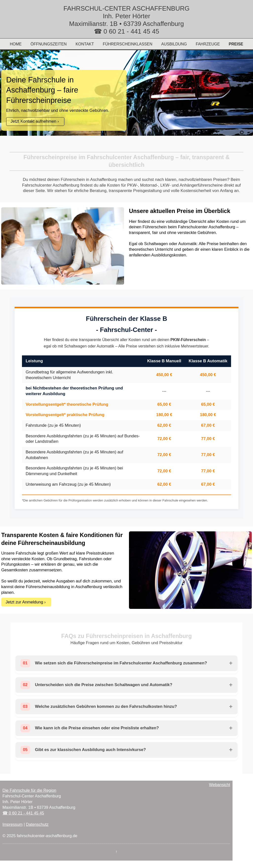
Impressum (13, 824)
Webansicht (219, 785)
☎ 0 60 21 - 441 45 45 (23, 813)
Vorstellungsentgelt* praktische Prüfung (65, 415)
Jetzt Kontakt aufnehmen (34, 121)
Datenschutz (37, 824)
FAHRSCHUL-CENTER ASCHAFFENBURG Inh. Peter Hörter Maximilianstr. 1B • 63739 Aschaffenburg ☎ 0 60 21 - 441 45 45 (126, 20)
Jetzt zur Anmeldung (24, 602)
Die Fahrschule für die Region (29, 790)
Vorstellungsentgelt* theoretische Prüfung (67, 404)
